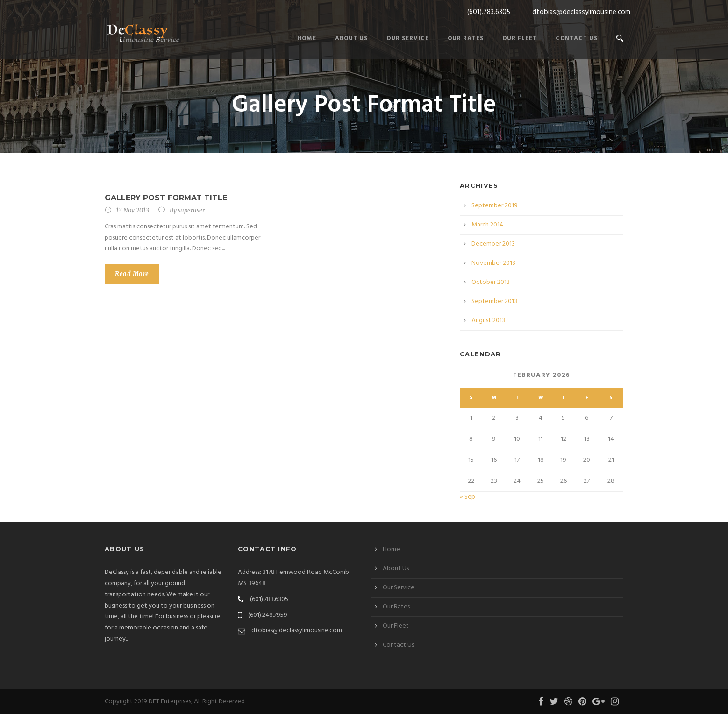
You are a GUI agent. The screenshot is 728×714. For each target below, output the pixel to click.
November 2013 (493, 263)
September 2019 (495, 206)
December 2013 (493, 244)
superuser (191, 210)
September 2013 (494, 301)
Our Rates (466, 39)
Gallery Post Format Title (166, 198)
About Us (351, 39)
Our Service (408, 39)
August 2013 (488, 321)
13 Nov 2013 (132, 210)
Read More (132, 274)
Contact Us (577, 39)
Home (307, 39)
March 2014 (487, 225)
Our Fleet (520, 39)
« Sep (467, 497)
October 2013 (491, 282)
